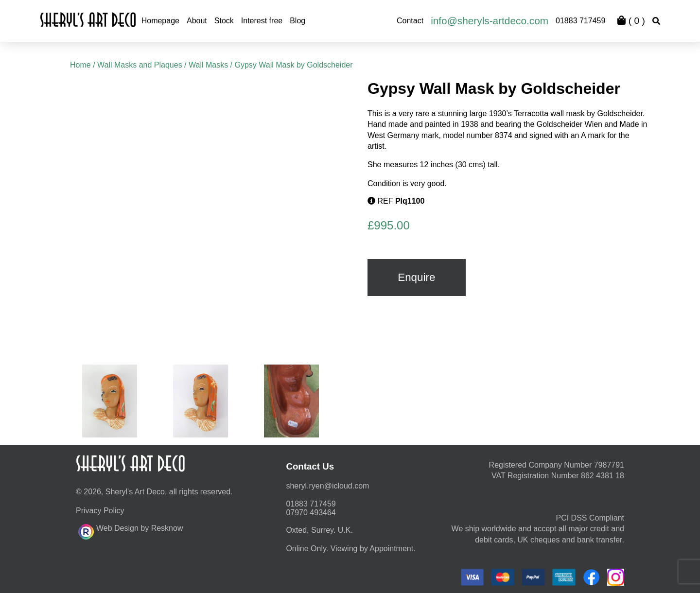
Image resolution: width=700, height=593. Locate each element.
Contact (410, 21)
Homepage (160, 21)
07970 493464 (311, 513)
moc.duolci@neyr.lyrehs (327, 486)
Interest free (262, 21)
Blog (297, 21)
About (197, 21)
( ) (631, 21)
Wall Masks (208, 65)
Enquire (416, 277)
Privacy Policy (100, 511)
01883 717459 (580, 21)
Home (80, 65)
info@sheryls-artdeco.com (490, 21)
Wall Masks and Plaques (140, 65)
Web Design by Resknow (131, 530)
